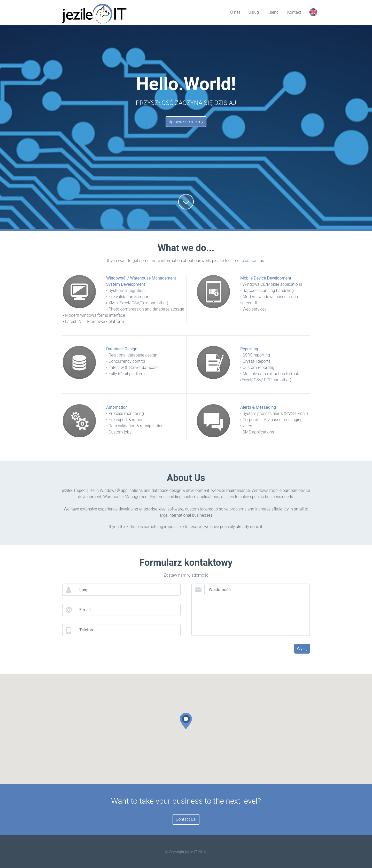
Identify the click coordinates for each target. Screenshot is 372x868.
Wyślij (302, 649)
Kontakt (294, 12)
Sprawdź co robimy (186, 122)
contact (252, 261)
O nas (235, 12)
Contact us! (186, 819)
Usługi (254, 12)
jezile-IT (191, 852)
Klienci (273, 12)
